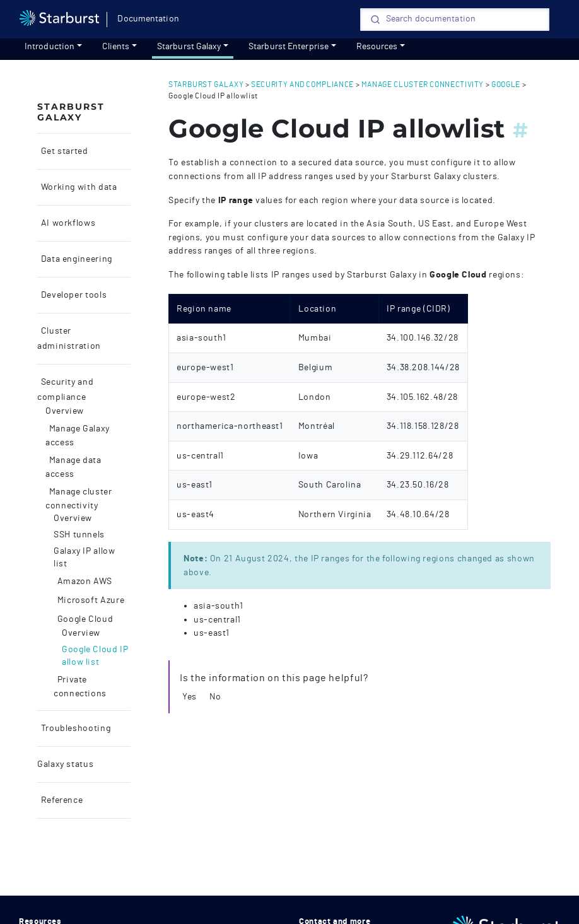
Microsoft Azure (90, 600)
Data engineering (75, 259)
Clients (116, 47)
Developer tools (73, 295)
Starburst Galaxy (189, 47)
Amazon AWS (84, 582)
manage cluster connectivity (423, 85)
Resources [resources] (377, 47)
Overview (65, 411)
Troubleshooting (74, 728)
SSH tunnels (79, 535)
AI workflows (67, 223)
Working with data (78, 187)
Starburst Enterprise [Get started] (289, 47)
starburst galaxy (206, 85)
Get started (63, 151)
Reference (61, 800)
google (506, 85)
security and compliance (302, 85)
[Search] (455, 20)
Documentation (148, 19)
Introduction (50, 47)
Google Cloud (84, 619)
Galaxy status (65, 764)
